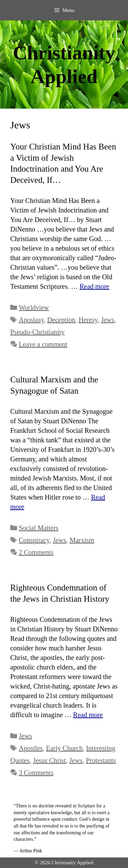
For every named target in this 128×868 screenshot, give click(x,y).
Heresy (88, 320)
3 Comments (36, 773)
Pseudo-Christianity (37, 332)
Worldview (34, 307)
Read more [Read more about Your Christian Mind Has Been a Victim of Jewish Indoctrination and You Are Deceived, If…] (94, 286)
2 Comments (36, 552)
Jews (108, 320)
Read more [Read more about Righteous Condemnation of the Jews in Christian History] (88, 715)
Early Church (64, 748)
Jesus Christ (49, 760)
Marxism (82, 540)
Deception (61, 320)
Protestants (101, 760)
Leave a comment (43, 344)
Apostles (31, 748)
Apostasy (31, 320)
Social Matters (39, 528)
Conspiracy (34, 540)
